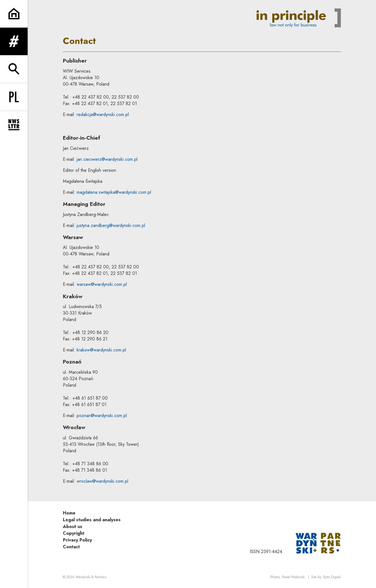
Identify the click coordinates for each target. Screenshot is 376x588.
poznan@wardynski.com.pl (102, 416)
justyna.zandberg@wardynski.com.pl (111, 225)
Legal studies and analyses (92, 520)
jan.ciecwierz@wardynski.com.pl (107, 159)
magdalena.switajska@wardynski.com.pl (114, 192)
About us (73, 526)
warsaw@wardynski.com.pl (102, 284)
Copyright (74, 533)
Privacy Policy (77, 540)
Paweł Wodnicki (293, 577)
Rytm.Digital (332, 577)
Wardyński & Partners (91, 577)
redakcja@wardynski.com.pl (103, 114)
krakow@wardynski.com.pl (101, 350)
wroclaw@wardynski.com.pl (102, 481)
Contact (71, 547)
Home (69, 513)
